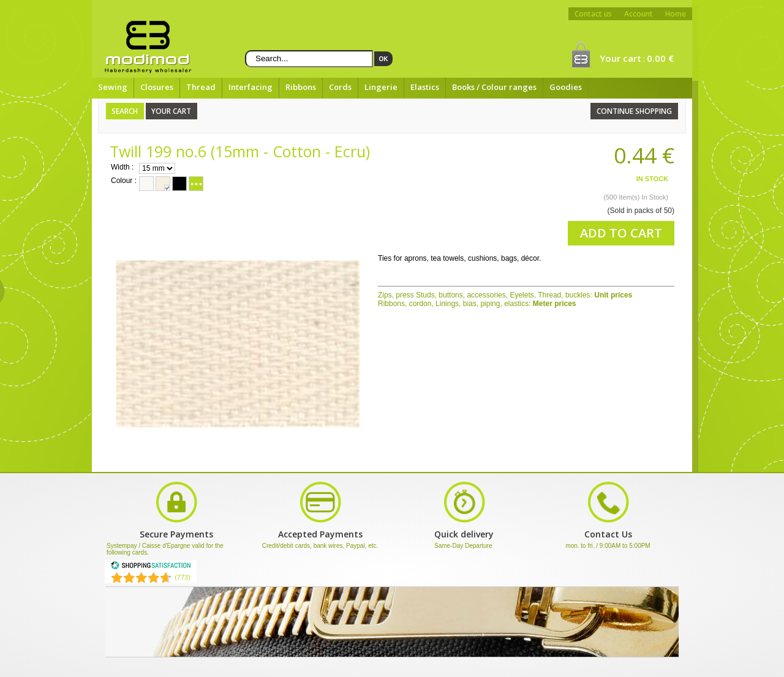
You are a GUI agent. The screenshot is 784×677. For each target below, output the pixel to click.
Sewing (113, 87)
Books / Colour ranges (494, 87)
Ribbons (301, 87)
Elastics (425, 87)
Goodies (566, 87)
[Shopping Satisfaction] (151, 567)
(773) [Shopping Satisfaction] (183, 577)
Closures (157, 87)
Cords (340, 87)
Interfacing (251, 87)
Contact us (593, 14)
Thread (201, 87)
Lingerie (381, 87)
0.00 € (660, 58)
